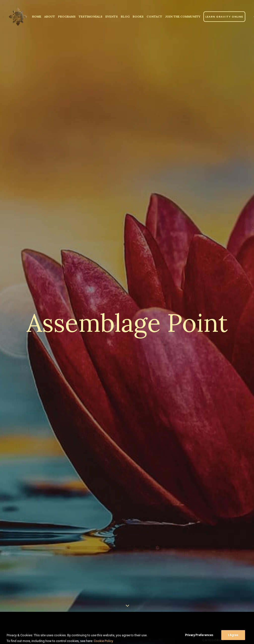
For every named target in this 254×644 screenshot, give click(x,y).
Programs (67, 16)
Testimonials (91, 16)
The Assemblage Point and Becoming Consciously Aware (53, 592)
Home (37, 16)
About (50, 16)
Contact (154, 16)
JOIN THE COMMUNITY (183, 16)
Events (112, 16)
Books (138, 16)
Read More (126, 625)
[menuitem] (37, 17)
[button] (55, 539)
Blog (125, 16)
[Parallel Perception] (18, 17)
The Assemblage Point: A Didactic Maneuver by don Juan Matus (131, 595)
